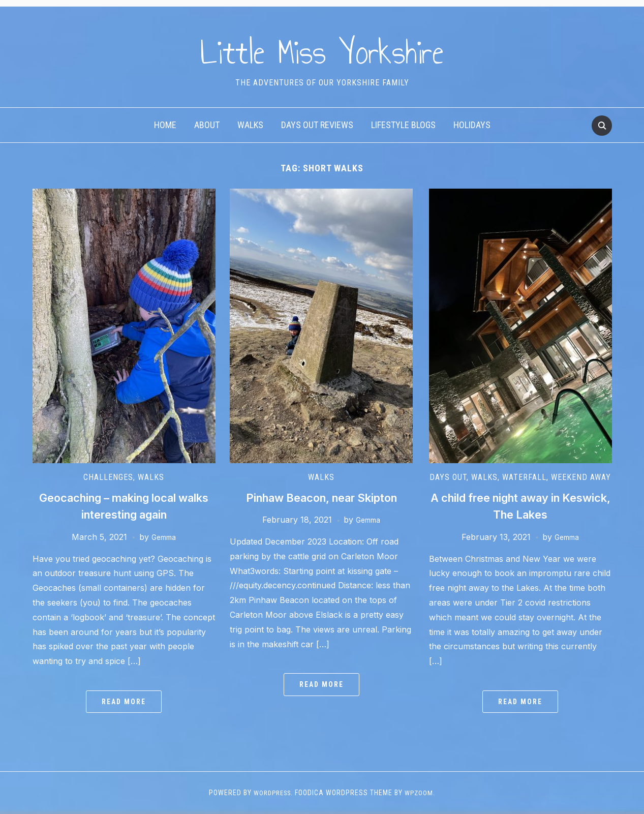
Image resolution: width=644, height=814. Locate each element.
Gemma (164, 537)
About (207, 125)
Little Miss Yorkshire (322, 50)
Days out (448, 477)
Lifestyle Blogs (403, 125)
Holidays (472, 125)
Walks (250, 125)
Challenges (108, 477)
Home (165, 125)
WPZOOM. (423, 793)
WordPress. (273, 793)
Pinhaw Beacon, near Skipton (321, 498)
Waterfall (524, 477)
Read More (124, 702)
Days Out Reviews (317, 125)
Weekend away (581, 477)
